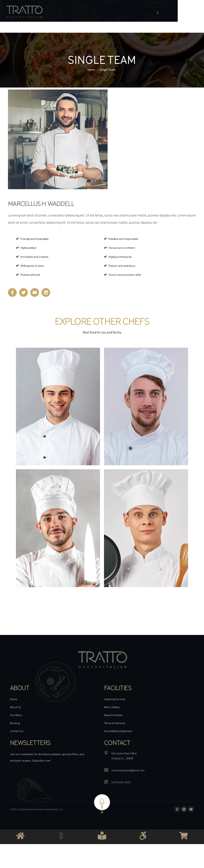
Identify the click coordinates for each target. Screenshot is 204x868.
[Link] (54, 13)
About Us (15, 692)
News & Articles (113, 700)
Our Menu (16, 700)
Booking (15, 708)
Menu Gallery (112, 692)
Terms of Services (115, 708)
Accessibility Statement (118, 716)
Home (91, 54)
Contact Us (17, 716)
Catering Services (115, 684)
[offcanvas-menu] (182, 13)
